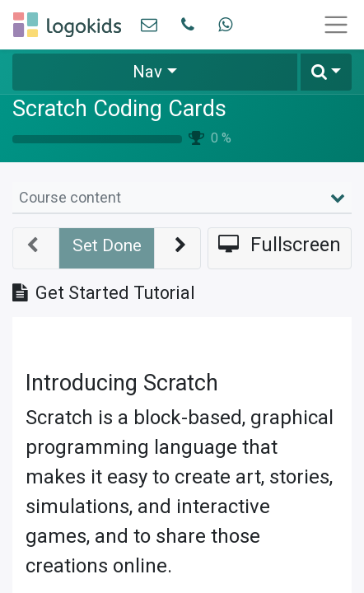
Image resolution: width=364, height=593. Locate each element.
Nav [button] (147, 72)
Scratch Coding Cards (119, 109)
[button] (326, 72)
